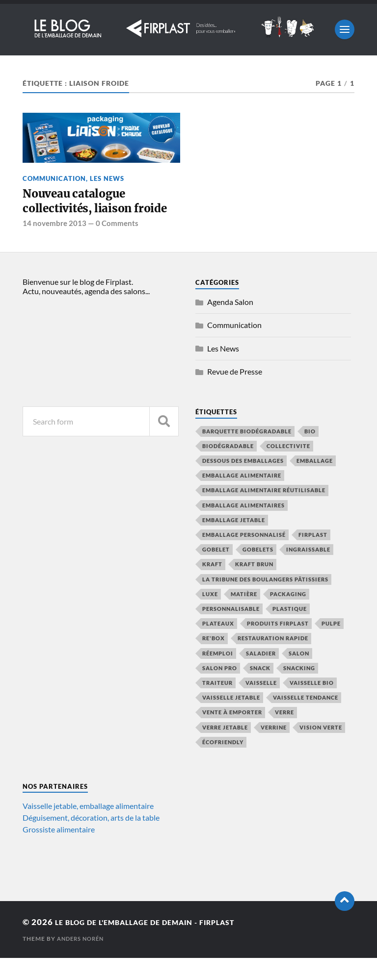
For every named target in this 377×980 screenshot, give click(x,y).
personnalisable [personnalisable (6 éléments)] (231, 631)
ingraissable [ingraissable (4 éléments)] (308, 571)
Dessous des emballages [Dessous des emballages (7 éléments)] (243, 483)
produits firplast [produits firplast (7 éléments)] (278, 645)
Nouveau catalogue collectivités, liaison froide (84, 212)
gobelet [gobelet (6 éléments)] (216, 571)
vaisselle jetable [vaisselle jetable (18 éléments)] (231, 719)
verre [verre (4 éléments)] (284, 734)
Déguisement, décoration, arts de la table (91, 840)
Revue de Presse (235, 393)
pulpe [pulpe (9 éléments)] (331, 645)
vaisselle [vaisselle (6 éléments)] (261, 705)
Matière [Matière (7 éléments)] (244, 616)
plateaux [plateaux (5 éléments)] (218, 645)
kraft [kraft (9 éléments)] (212, 586)
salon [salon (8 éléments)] (299, 675)
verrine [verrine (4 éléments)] (274, 749)
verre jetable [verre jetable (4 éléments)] (225, 749)
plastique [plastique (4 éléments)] (290, 631)
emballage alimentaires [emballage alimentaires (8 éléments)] (243, 527)
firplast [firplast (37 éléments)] (313, 557)
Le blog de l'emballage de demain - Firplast (163, 944)
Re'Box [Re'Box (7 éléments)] (214, 660)
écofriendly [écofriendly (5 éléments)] (223, 764)
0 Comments (117, 245)
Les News (107, 178)
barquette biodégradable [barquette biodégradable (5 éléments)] (247, 453)
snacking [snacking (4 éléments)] (299, 690)
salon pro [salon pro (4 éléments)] (220, 690)
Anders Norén (83, 961)
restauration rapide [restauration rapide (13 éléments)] (273, 660)
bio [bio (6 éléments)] (310, 453)
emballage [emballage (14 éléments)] (315, 483)
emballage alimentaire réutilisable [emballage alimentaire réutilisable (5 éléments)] (264, 512)
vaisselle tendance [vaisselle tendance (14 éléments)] (306, 719)
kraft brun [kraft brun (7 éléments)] (254, 586)
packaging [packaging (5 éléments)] (288, 616)
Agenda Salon (230, 323)
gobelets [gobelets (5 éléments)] (258, 571)
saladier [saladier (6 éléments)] (261, 675)
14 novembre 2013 (54, 245)
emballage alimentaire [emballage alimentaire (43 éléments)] (242, 497)
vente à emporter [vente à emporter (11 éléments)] (232, 734)
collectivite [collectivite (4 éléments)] (288, 468)
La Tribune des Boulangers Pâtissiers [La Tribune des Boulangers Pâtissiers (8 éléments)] (265, 601)
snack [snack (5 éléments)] (260, 690)
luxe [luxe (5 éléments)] (210, 616)
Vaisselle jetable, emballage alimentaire (88, 828)
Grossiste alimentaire (59, 851)
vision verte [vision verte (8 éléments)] (321, 749)
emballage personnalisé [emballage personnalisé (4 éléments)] (244, 557)
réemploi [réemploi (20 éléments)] (218, 675)
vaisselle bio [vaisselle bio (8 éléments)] (312, 705)
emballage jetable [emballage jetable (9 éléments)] (234, 542)
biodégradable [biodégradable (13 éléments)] (228, 468)
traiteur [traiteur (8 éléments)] (217, 705)
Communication (54, 178)
